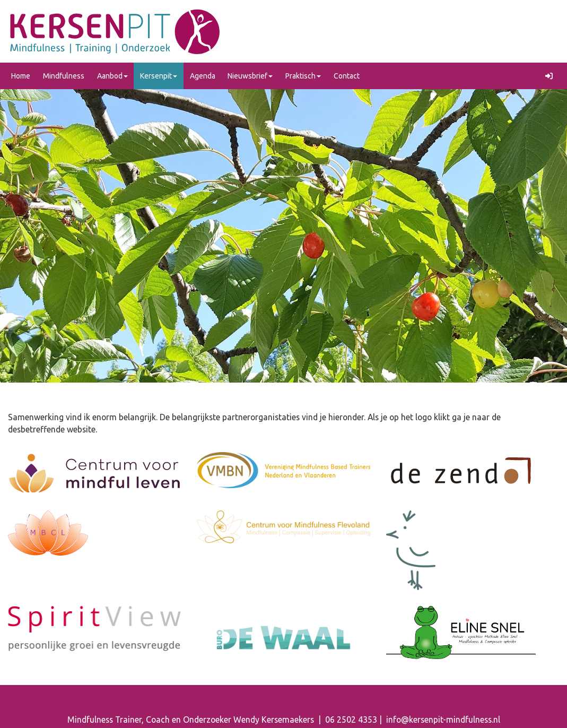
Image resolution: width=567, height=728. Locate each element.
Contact (347, 76)
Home (21, 76)
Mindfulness (64, 76)
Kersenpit (159, 76)
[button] (551, 76)
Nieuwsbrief (250, 76)
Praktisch (303, 76)
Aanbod (112, 76)
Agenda (203, 76)
